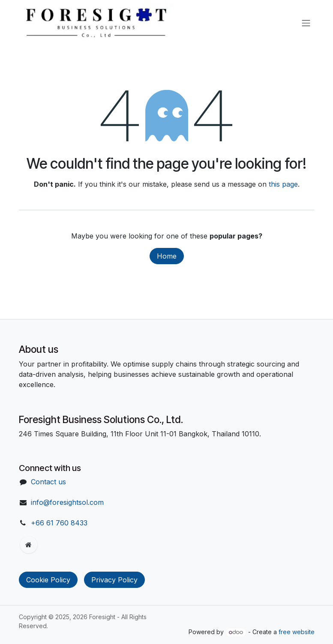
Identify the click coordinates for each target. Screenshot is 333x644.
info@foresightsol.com (67, 502)
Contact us (48, 482)
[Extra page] (29, 545)
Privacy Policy (114, 580)
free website (297, 632)
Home (167, 256)
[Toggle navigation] (306, 23)
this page (283, 184)
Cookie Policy (48, 580)
